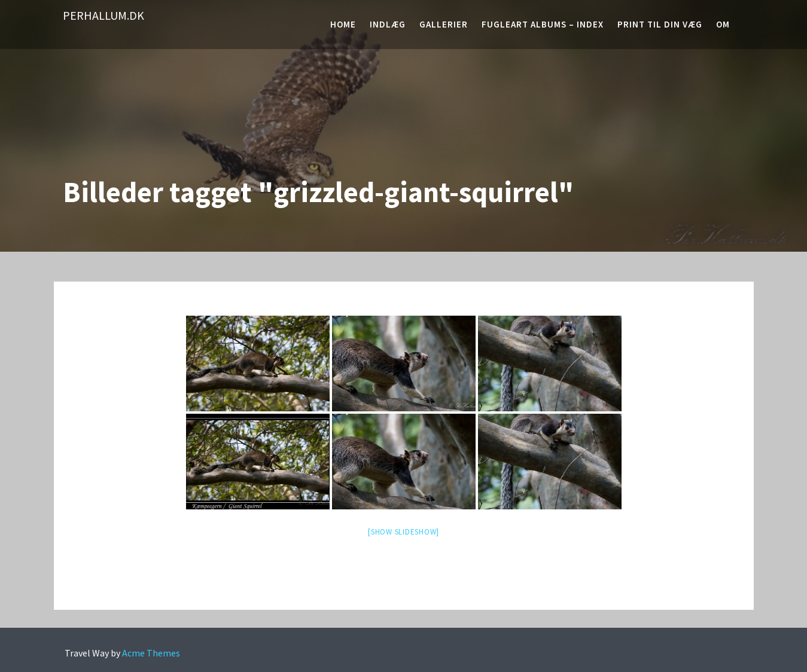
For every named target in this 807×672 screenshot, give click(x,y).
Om (723, 24)
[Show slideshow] (403, 532)
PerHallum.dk (103, 15)
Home (343, 24)
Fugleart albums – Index (543, 24)
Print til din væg (660, 24)
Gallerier (444, 24)
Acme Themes (151, 653)
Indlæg (388, 24)
